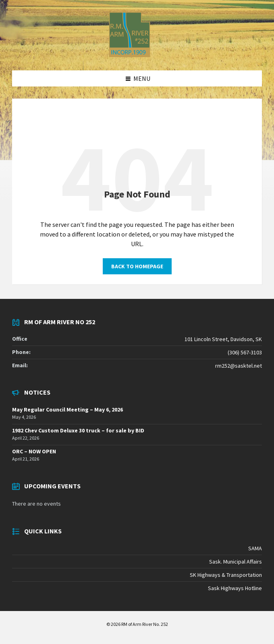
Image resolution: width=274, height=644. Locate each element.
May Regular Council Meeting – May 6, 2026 (67, 409)
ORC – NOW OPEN (34, 451)
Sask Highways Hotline (235, 588)
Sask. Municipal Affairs (236, 562)
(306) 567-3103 (245, 352)
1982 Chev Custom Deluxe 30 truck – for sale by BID (78, 430)
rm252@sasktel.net (239, 366)
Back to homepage (137, 266)
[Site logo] (130, 55)
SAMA (255, 548)
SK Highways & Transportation (226, 575)
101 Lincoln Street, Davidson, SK (223, 339)
